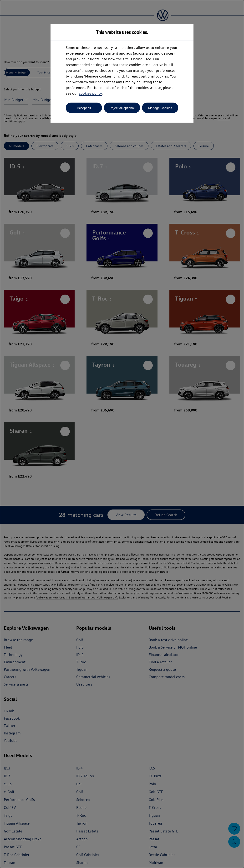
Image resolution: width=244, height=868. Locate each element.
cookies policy (90, 93)
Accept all (84, 108)
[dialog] (122, 434)
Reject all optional (122, 108)
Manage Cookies (160, 108)
